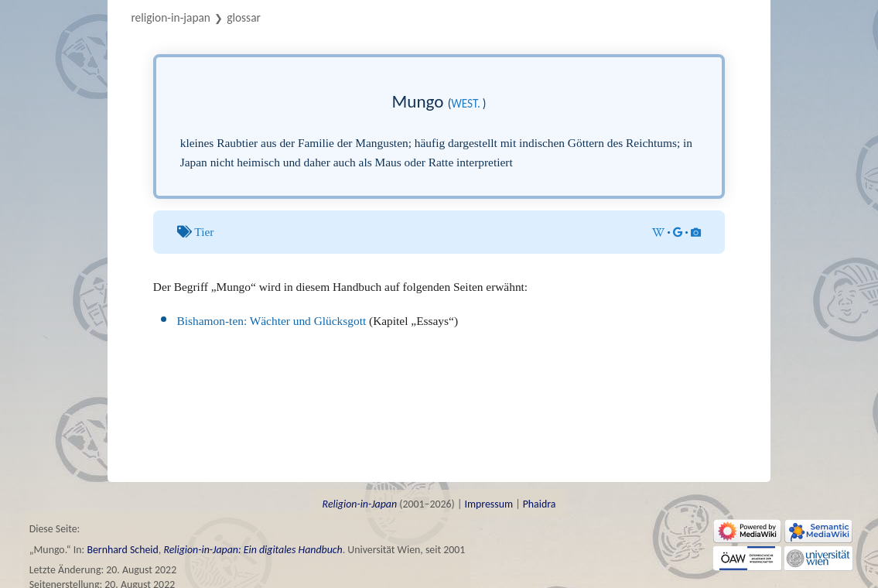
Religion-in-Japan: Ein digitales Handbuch (253, 550)
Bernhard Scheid (122, 550)
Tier (204, 232)
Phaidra (540, 504)
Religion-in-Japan (171, 17)
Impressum (489, 504)
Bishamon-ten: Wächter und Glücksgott (272, 321)
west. (466, 103)
